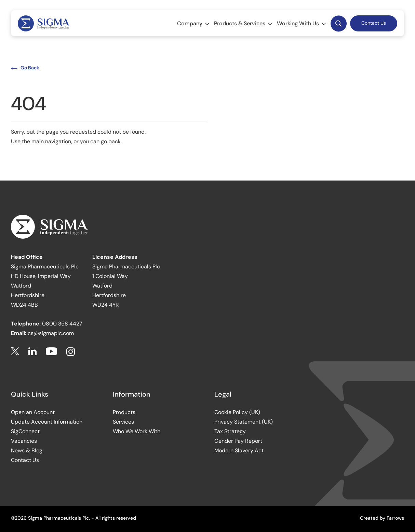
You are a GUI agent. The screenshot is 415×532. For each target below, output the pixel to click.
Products (124, 412)
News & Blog (27, 450)
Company (194, 24)
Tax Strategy (230, 431)
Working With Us (302, 24)
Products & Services (244, 24)
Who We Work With (137, 431)
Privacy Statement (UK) (244, 422)
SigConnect (25, 431)
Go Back (25, 68)
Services (123, 422)
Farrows (395, 518)
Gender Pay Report (238, 441)
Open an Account (33, 412)
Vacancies (24, 441)
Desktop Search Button (338, 23)
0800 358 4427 (62, 324)
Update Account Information (47, 422)
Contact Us (374, 23)
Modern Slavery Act (239, 450)
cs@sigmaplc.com (51, 333)
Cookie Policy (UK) (237, 412)
